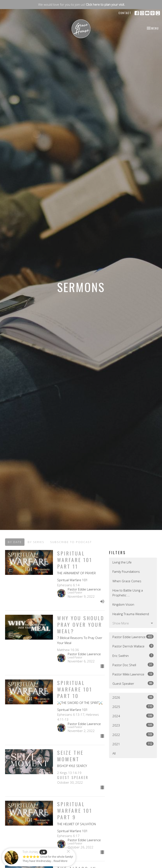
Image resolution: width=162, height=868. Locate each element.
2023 (133, 725)
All (114, 753)
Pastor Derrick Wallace (133, 646)
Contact (125, 13)
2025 (133, 707)
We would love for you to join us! (82, 4)
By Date (15, 542)
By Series (36, 542)
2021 (133, 744)
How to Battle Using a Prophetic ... (128, 593)
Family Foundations (126, 571)
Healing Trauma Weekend (131, 614)
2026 (133, 697)
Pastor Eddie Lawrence (133, 637)
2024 (133, 716)
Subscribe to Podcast (71, 542)
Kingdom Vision (123, 604)
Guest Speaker (133, 683)
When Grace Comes (127, 581)
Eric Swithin (133, 656)
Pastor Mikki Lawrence (133, 674)
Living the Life (122, 562)
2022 (133, 735)
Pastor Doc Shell (133, 665)
